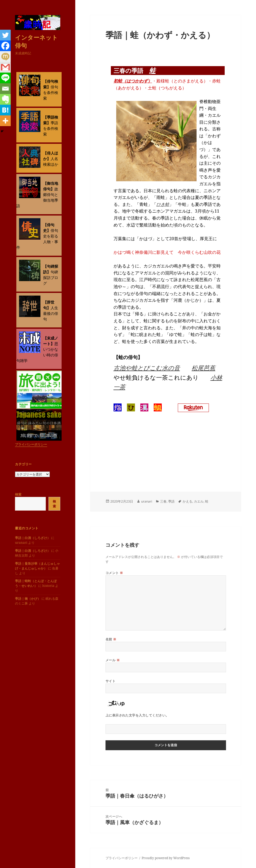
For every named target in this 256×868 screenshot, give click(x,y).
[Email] (5, 89)
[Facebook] (5, 46)
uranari (147, 501)
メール (113, 660)
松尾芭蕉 (204, 368)
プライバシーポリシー (31, 444)
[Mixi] (5, 56)
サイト (110, 681)
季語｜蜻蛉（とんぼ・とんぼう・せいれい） (36, 583)
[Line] (5, 78)
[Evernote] (5, 99)
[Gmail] (5, 67)
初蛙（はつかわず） (133, 81)
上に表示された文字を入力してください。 (137, 715)
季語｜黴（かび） (28, 599)
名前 (111, 639)
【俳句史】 (49, 228)
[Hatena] (5, 110)
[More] (5, 121)
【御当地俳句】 (51, 186)
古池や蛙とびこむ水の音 (147, 368)
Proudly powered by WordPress (166, 858)
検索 (18, 494)
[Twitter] (5, 35)
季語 (171, 501)
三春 (163, 501)
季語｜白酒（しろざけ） (33, 538)
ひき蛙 (163, 204)
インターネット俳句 (36, 41)
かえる (187, 501)
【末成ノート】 (51, 341)
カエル (199, 501)
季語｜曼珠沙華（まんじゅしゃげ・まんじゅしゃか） (37, 566)
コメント (114, 573)
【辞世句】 (49, 305)
